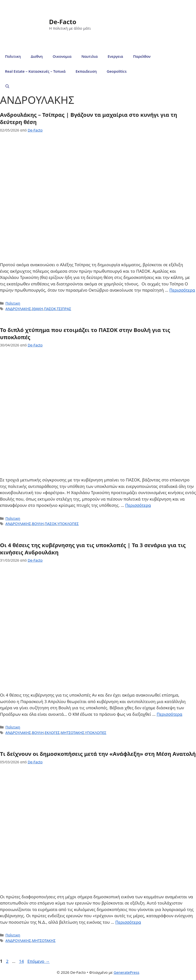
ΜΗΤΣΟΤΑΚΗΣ (72, 733)
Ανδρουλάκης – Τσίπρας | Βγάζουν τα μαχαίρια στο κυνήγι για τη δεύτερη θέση (89, 118)
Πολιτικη (13, 56)
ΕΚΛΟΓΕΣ (52, 733)
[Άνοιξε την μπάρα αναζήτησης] (7, 86)
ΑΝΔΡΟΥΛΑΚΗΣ (18, 309)
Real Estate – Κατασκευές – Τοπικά (35, 71)
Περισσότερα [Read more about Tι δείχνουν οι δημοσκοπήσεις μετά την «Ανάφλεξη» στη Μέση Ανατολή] (128, 922)
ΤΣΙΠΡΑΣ (64, 309)
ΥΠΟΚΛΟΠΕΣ (68, 524)
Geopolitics (117, 71)
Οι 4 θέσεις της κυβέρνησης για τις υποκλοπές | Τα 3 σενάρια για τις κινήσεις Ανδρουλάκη (93, 549)
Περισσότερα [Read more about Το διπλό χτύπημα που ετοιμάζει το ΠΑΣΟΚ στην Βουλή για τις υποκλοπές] (138, 505)
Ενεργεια (115, 56)
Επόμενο (38, 961)
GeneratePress (126, 972)
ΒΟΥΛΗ (38, 524)
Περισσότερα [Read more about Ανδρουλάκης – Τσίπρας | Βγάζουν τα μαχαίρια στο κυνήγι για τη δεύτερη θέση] (182, 290)
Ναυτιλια (90, 56)
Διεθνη (37, 56)
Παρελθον (142, 56)
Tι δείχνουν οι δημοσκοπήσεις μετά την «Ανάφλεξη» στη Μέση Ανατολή (98, 754)
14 (22, 961)
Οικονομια (62, 56)
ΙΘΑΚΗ (37, 309)
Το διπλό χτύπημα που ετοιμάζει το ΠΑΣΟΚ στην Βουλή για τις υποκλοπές (85, 333)
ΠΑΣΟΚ (50, 309)
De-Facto (63, 22)
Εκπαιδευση (86, 71)
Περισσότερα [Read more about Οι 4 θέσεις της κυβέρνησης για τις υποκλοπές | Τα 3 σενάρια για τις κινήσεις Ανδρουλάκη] (169, 714)
